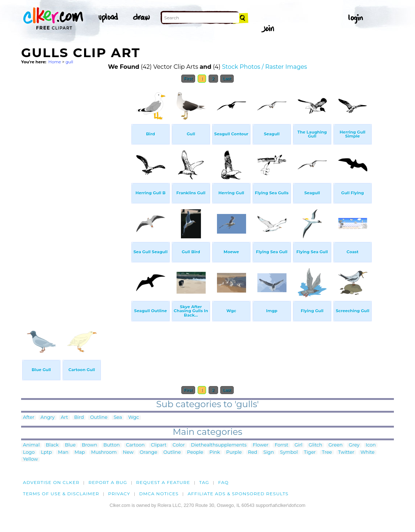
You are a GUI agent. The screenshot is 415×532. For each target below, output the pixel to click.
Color (179, 445)
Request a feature (163, 482)
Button (112, 445)
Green (335, 445)
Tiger (310, 452)
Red (253, 452)
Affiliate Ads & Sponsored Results (238, 494)
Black (52, 445)
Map (80, 452)
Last (227, 79)
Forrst (281, 445)
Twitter (346, 452)
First (188, 79)
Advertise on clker (51, 482)
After (29, 418)
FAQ (223, 482)
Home (55, 62)
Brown (90, 445)
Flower (260, 445)
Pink (215, 452)
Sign (269, 452)
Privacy (119, 494)
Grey (354, 445)
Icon (371, 445)
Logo (29, 452)
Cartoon (135, 445)
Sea (118, 418)
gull (69, 62)
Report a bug (108, 482)
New (128, 452)
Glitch (315, 445)
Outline (99, 418)
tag (204, 482)
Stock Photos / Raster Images (265, 67)
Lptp (46, 452)
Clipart (159, 445)
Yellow (30, 459)
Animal (31, 445)
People (195, 452)
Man (63, 452)
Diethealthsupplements (219, 445)
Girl (299, 445)
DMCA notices (159, 494)
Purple (234, 452)
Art (64, 418)
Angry (48, 418)
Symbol (289, 452)
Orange (149, 452)
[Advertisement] (76, 196)
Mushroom (104, 452)
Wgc (133, 418)
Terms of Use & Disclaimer (61, 494)
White (367, 452)
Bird (79, 418)
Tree (327, 452)
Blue (70, 445)
